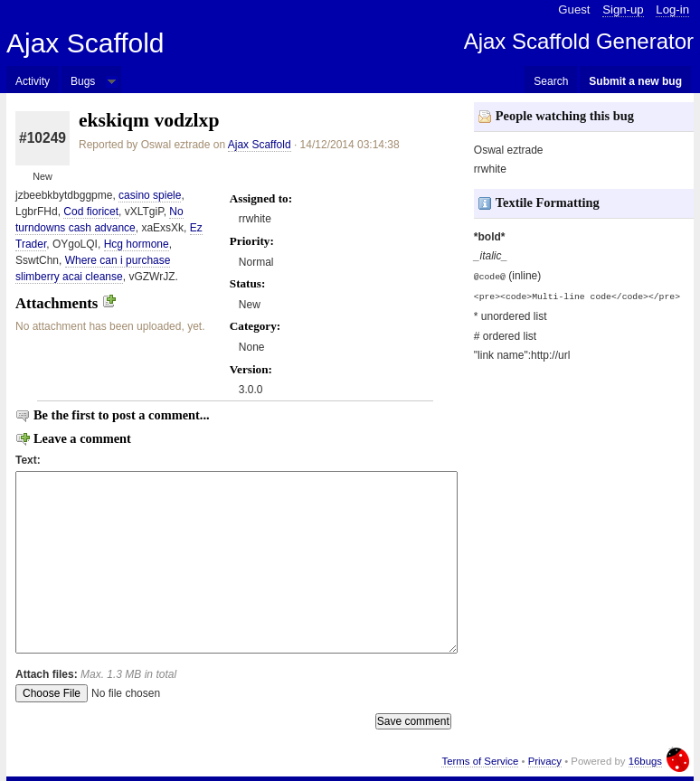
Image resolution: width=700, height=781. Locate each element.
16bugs (645, 761)
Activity (33, 81)
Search (551, 81)
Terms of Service (480, 761)
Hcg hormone (137, 244)
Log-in (672, 9)
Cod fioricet (91, 212)
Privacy (545, 761)
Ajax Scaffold (85, 43)
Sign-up (623, 9)
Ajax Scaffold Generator (579, 41)
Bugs (83, 81)
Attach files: (96, 674)
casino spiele (150, 195)
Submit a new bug (635, 81)
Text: (28, 460)
